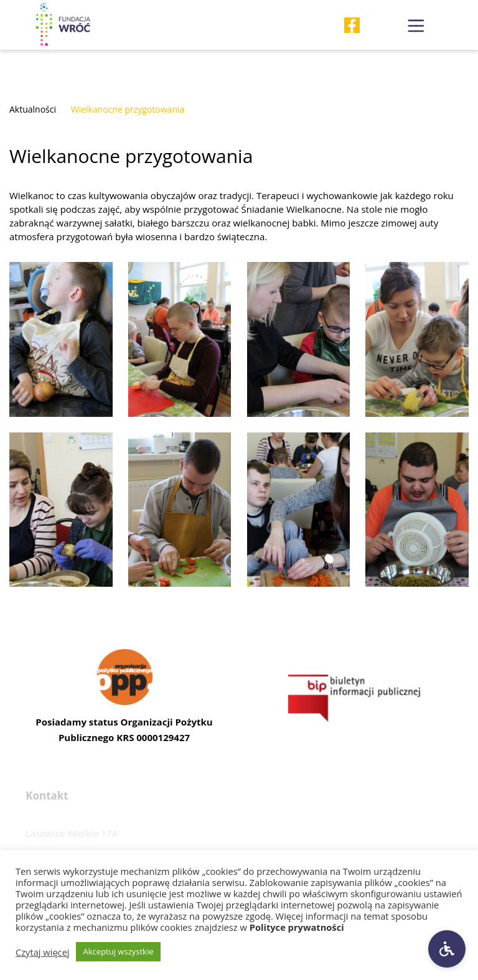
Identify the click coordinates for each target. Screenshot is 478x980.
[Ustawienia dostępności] (447, 949)
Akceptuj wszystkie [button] (119, 951)
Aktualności (33, 109)
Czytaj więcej (43, 952)
